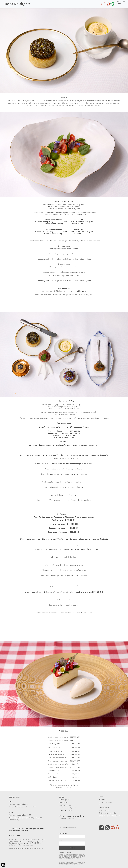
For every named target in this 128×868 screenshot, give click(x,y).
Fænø (101, 797)
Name (61, 840)
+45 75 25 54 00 (65, 805)
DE (124, 1)
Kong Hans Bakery (105, 802)
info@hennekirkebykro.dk (68, 808)
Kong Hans (103, 799)
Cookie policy (104, 808)
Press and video (105, 805)
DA (118, 1)
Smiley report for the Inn (108, 813)
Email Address (64, 833)
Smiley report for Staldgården (110, 816)
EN (121, 1)
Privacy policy (104, 810)
